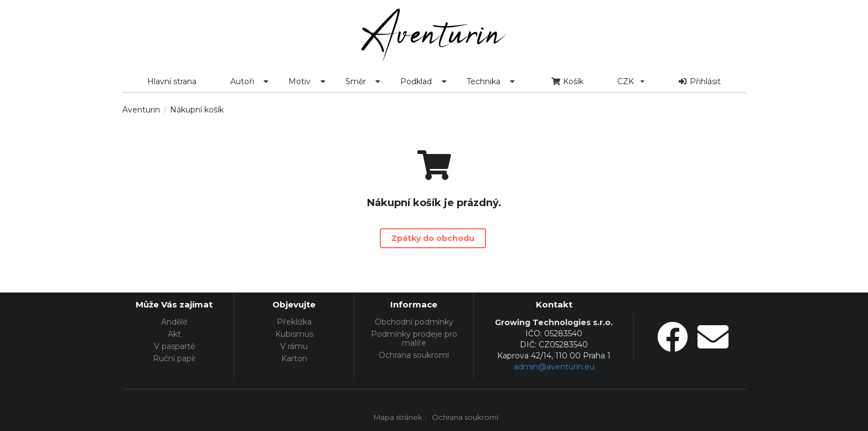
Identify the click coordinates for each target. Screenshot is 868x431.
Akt (174, 334)
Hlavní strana (172, 81)
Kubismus (294, 334)
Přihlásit (700, 81)
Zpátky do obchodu (433, 238)
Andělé (174, 322)
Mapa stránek (398, 418)
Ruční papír (174, 358)
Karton (294, 358)
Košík (567, 81)
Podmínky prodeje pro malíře (414, 338)
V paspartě (174, 346)
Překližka (294, 322)
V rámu (294, 346)
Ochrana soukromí (414, 355)
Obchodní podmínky (414, 322)
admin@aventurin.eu (554, 367)
